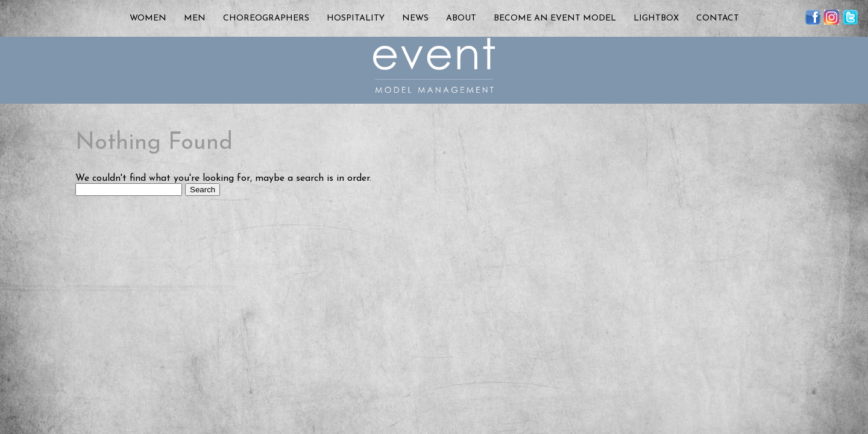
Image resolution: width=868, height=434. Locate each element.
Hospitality (356, 18)
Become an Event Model (555, 18)
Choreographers (266, 18)
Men (195, 18)
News (415, 18)
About (461, 18)
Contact (718, 18)
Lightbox (656, 18)
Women (148, 18)
